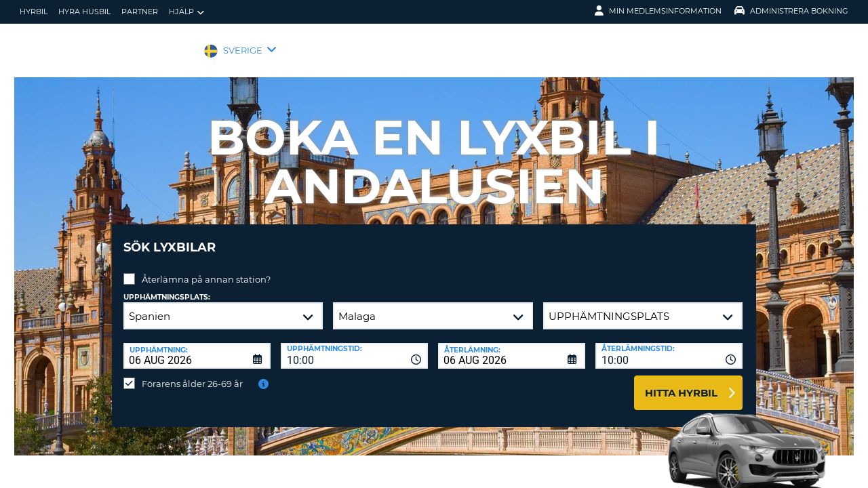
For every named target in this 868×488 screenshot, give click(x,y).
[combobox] (354, 346)
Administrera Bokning (791, 11)
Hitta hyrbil (681, 383)
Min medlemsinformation (658, 11)
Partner (140, 12)
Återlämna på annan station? (206, 269)
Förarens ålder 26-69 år (192, 373)
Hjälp (186, 12)
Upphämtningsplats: (167, 287)
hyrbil (34, 12)
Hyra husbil (84, 12)
